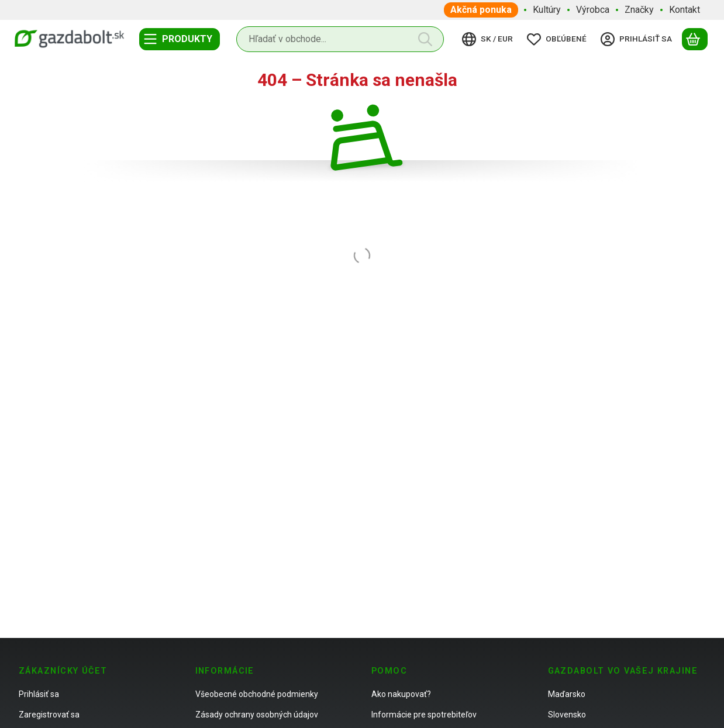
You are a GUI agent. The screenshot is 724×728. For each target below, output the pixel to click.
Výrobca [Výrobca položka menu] (593, 10)
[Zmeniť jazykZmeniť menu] (489, 39)
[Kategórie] (180, 39)
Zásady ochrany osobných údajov (257, 715)
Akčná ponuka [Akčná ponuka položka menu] (481, 10)
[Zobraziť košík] (695, 39)
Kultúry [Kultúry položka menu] (547, 10)
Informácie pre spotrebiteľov (424, 715)
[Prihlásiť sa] (638, 39)
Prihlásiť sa (39, 694)
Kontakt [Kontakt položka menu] (685, 10)
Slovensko (567, 715)
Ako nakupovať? (401, 694)
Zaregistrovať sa (49, 715)
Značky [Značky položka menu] (639, 10)
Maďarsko (567, 694)
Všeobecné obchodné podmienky (257, 694)
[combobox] (340, 39)
